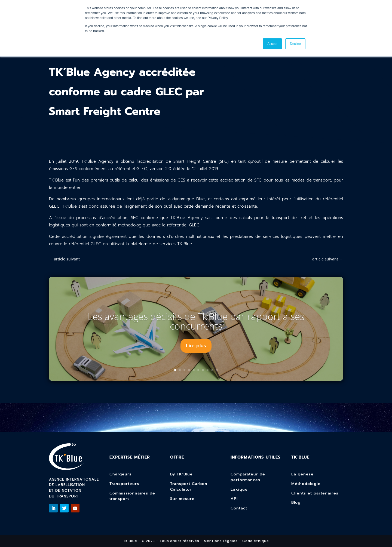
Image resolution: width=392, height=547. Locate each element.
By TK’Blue (181, 474)
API (234, 499)
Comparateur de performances (248, 477)
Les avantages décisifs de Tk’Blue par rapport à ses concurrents (196, 321)
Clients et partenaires (315, 493)
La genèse (302, 474)
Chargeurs (120, 474)
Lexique (239, 489)
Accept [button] (272, 44)
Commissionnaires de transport (132, 496)
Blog (296, 503)
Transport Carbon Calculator (189, 487)
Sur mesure (182, 499)
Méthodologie (306, 484)
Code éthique (256, 541)
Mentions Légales (221, 541)
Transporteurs (124, 484)
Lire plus (196, 346)
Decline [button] (295, 44)
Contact (239, 508)
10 (217, 370)
